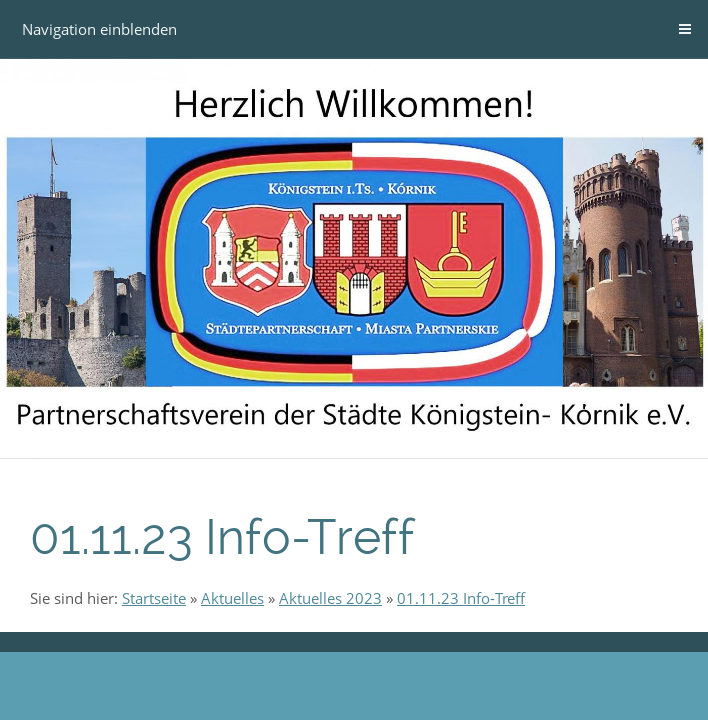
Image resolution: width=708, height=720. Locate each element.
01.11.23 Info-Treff (461, 598)
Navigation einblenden (99, 29)
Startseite (154, 598)
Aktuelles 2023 (330, 598)
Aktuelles (232, 598)
